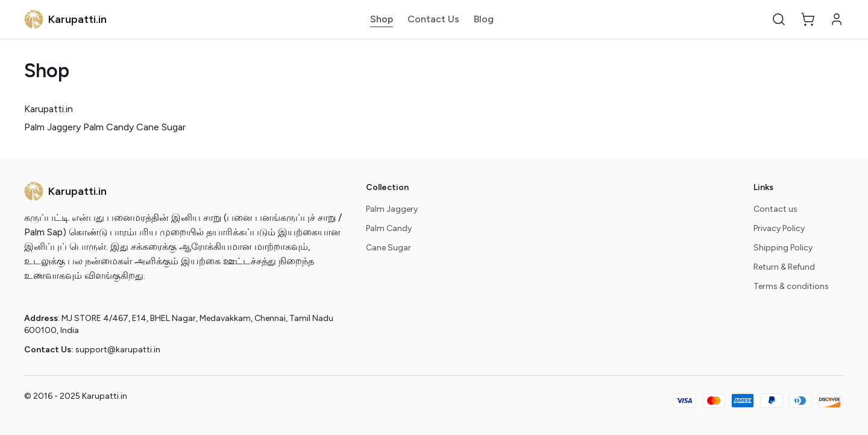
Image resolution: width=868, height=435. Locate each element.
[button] (779, 19)
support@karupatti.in (118, 350)
